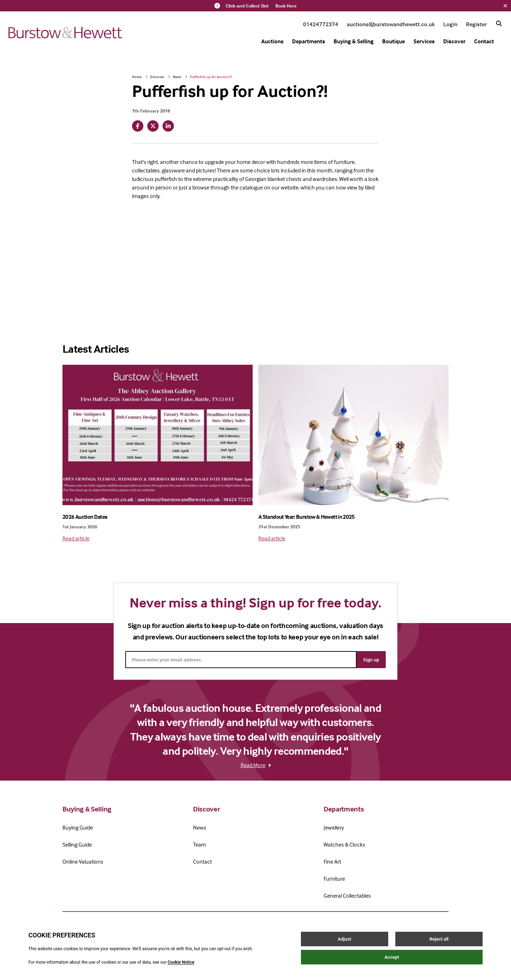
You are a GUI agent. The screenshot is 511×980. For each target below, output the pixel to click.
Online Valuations (83, 861)
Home (137, 77)
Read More (256, 765)
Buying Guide (78, 827)
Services (424, 41)
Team (199, 844)
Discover (454, 41)
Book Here (286, 6)
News (177, 77)
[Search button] (499, 23)
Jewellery (334, 827)
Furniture (334, 879)
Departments (309, 41)
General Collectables (347, 896)
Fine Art (332, 861)
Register (476, 24)
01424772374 (321, 24)
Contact (484, 41)
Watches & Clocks (344, 844)
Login (450, 24)
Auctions (272, 41)
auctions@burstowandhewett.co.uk (391, 24)
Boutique (394, 41)
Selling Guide (77, 844)
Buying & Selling (354, 41)
